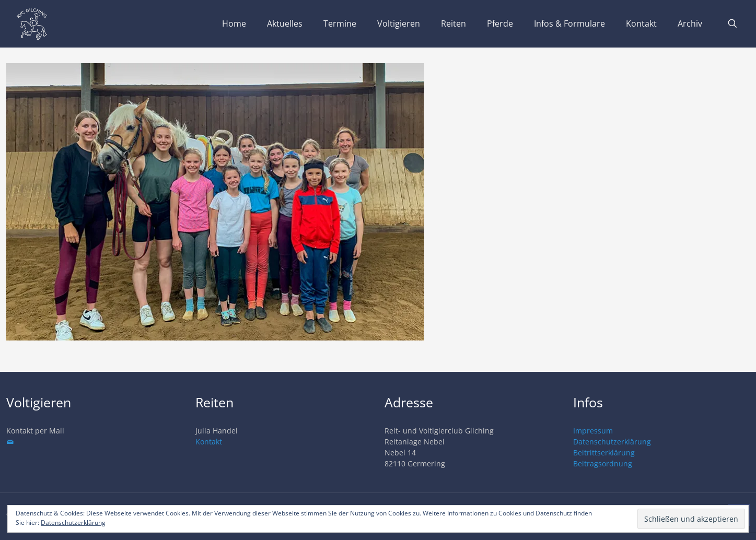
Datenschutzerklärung (612, 442)
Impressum (593, 431)
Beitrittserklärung (604, 453)
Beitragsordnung (603, 463)
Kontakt (209, 442)
